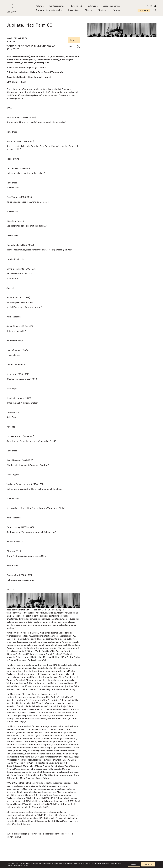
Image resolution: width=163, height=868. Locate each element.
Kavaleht (74, 40)
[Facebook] (74, 46)
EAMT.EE (144, 11)
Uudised (102, 11)
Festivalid (92, 6)
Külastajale (73, 10)
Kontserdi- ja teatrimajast (48, 10)
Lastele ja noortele (112, 6)
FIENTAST (25, 46)
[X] (78, 46)
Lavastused (77, 6)
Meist (88, 11)
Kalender (40, 6)
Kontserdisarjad (57, 6)
